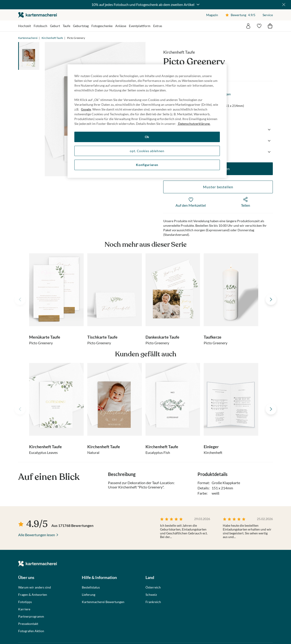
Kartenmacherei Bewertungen (103, 602)
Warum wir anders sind (35, 587)
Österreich (153, 587)
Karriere (24, 609)
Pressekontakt (28, 624)
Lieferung (89, 595)
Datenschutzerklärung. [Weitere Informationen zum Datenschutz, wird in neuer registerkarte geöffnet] (194, 124)
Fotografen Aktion (31, 631)
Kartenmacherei (28, 38)
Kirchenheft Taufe (52, 38)
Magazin (212, 15)
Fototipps (25, 602)
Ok (147, 137)
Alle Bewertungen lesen (37, 535)
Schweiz (151, 595)
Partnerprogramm (31, 616)
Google (86, 109)
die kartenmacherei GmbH (38, 15)
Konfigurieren (147, 165)
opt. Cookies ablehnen (147, 151)
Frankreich (153, 602)
